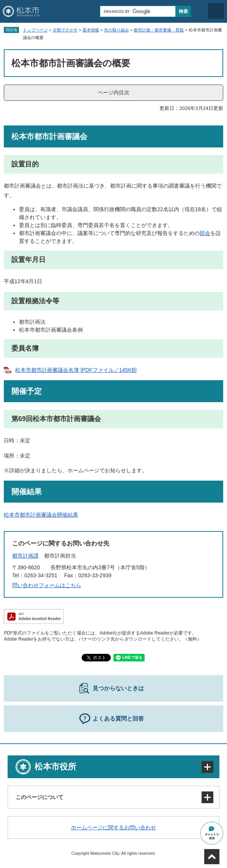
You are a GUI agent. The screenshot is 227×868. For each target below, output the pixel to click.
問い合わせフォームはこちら (47, 585)
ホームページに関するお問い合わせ (114, 827)
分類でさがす (65, 30)
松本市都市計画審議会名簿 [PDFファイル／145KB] (76, 370)
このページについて (39, 797)
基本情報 (91, 30)
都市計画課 (25, 556)
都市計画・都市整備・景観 (159, 30)
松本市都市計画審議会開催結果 (41, 515)
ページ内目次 (114, 92)
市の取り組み (117, 30)
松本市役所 (55, 767)
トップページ (35, 30)
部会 (205, 233)
